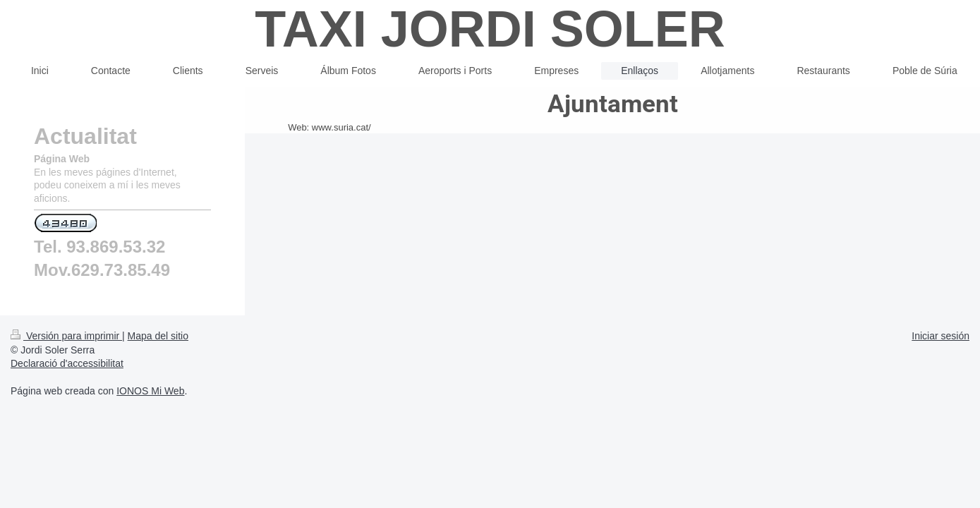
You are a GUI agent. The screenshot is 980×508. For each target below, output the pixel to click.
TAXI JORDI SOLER (490, 29)
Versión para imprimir (66, 375)
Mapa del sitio (158, 375)
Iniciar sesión (940, 375)
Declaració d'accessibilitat (67, 402)
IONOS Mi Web (150, 430)
